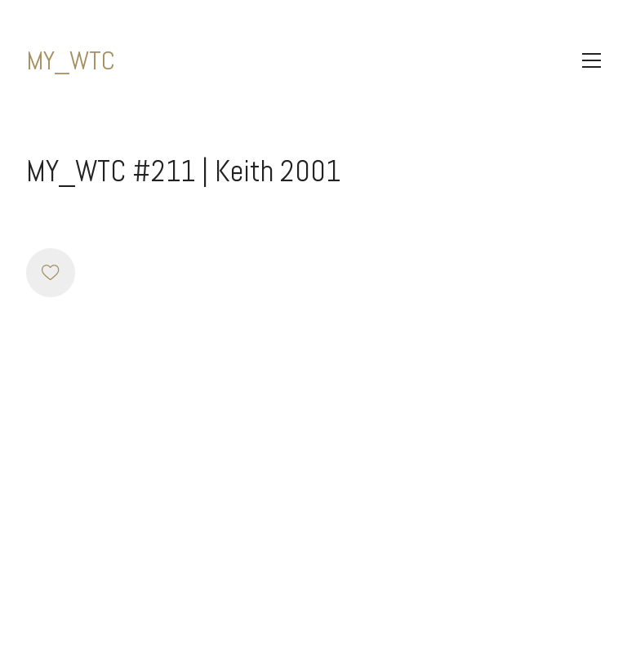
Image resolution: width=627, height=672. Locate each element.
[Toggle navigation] (591, 60)
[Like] (51, 273)
